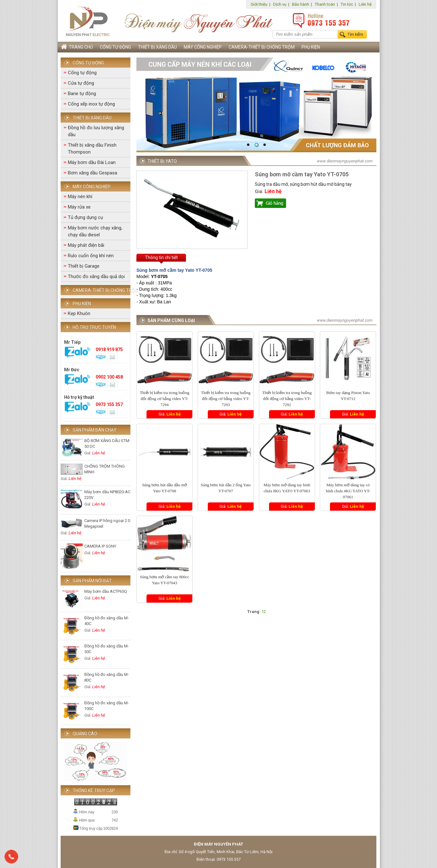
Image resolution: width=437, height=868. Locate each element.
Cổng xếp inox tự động (91, 104)
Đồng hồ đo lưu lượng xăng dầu (96, 131)
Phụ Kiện (311, 47)
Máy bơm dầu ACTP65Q (106, 591)
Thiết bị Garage (84, 266)
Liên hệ (365, 4)
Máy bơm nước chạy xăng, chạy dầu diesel (95, 231)
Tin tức (347, 4)
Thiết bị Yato (162, 161)
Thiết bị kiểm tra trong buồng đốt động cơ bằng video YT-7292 (287, 399)
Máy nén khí (80, 197)
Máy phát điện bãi (86, 245)
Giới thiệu (259, 4)
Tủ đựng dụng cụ (85, 217)
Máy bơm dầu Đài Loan (92, 162)
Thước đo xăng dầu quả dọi (96, 276)
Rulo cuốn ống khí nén (91, 256)
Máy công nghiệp (203, 47)
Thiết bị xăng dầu (157, 47)
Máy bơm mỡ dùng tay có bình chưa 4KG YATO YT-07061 (348, 491)
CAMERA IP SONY (100, 546)
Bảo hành (301, 4)
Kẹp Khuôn (79, 313)
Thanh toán (325, 4)
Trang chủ (77, 47)
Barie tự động (82, 94)
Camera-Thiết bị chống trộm (262, 47)
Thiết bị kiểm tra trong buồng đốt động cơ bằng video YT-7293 (226, 399)
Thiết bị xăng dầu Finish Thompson (92, 149)
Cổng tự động (115, 47)
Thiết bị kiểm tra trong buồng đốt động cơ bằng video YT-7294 (165, 399)
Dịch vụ (280, 4)
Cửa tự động (81, 83)
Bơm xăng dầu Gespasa (93, 173)
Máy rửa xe (79, 207)
